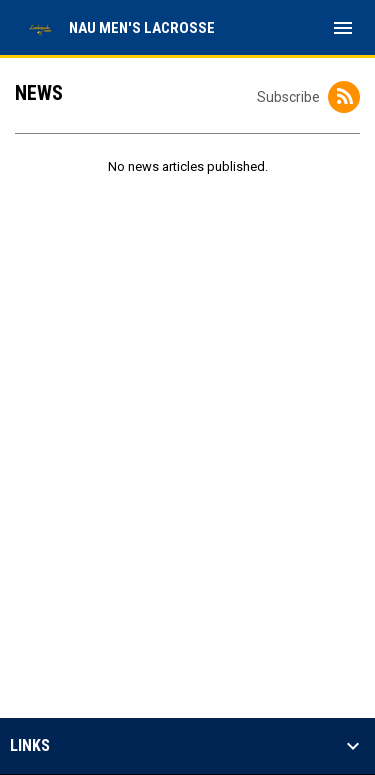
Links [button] (30, 746)
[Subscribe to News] (344, 97)
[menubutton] (343, 28)
